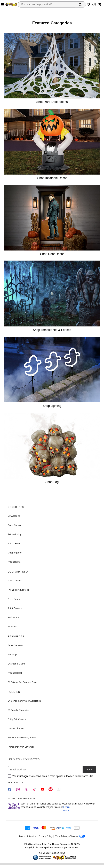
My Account (14, 516)
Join (90, 770)
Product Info (14, 562)
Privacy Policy (46, 836)
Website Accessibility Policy (22, 738)
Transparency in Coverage (21, 747)
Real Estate (13, 617)
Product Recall (15, 673)
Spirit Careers (15, 608)
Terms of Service (27, 836)
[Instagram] (18, 789)
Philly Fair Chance (17, 719)
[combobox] (46, 4)
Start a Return (15, 543)
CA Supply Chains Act (19, 710)
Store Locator (15, 581)
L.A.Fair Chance (16, 728)
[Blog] (59, 789)
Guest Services (15, 645)
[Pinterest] (51, 789)
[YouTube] (42, 789)
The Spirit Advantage (18, 590)
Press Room (14, 599)
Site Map (12, 654)
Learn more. (67, 809)
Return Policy (14, 534)
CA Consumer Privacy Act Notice (24, 701)
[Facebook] (10, 789)
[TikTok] (34, 789)
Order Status (14, 525)
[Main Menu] (3, 4)
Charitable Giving (17, 664)
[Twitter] (26, 789)
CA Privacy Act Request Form (22, 682)
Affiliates (12, 627)
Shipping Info (15, 553)
